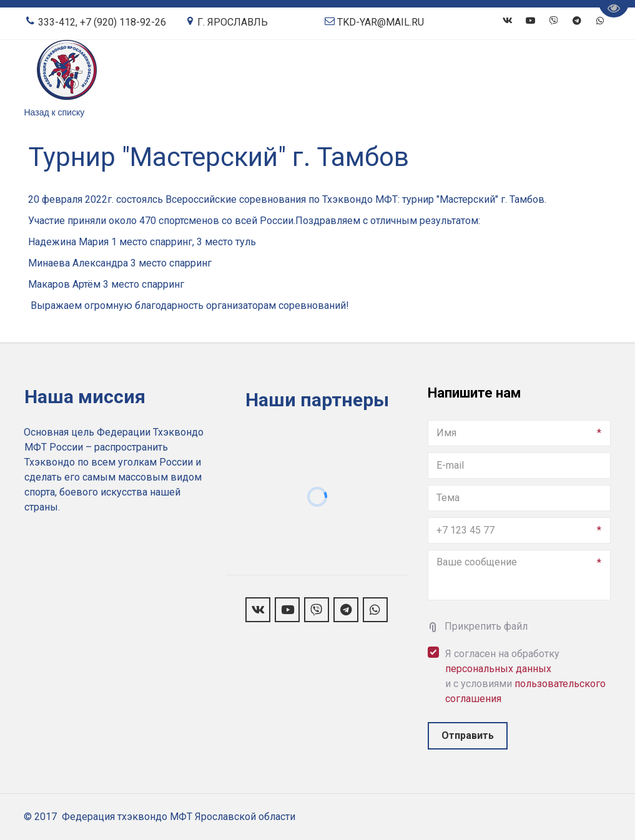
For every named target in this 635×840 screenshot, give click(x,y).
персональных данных (498, 669)
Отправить (468, 735)
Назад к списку (55, 112)
